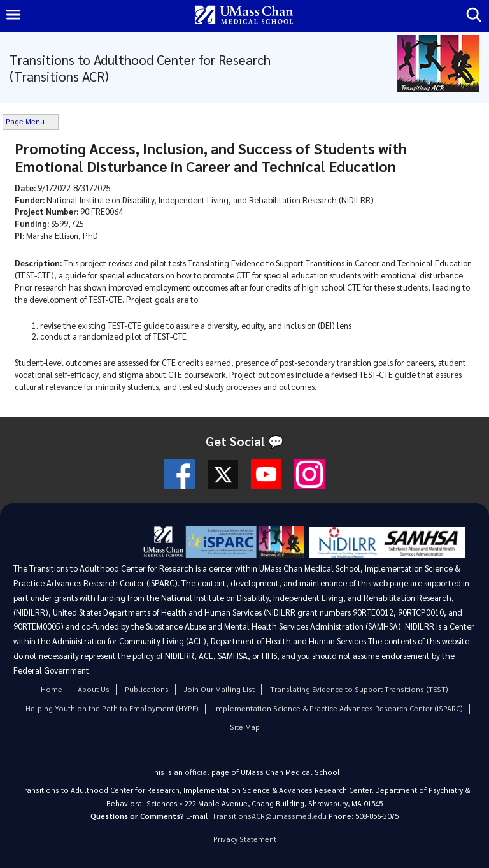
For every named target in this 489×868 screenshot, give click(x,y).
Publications (147, 689)
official (197, 772)
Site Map (245, 727)
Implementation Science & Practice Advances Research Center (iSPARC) (338, 708)
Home (52, 689)
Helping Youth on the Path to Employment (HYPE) (112, 708)
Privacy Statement (245, 839)
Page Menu (25, 121)
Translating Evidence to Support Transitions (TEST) (359, 689)
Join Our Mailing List (219, 689)
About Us (94, 689)
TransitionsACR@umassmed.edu (269, 816)
